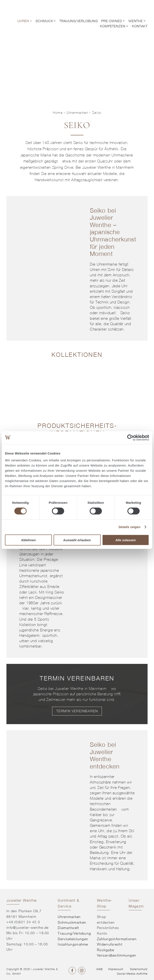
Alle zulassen (126, 540)
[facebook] (72, 971)
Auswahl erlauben (77, 540)
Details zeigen (129, 527)
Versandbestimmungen (117, 955)
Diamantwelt (68, 928)
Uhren (95, 270)
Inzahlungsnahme (73, 944)
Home (58, 113)
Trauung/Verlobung (74, 933)
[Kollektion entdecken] (23, 369)
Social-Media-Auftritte (132, 974)
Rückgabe (106, 950)
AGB (100, 969)
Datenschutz (139, 969)
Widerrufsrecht (110, 944)
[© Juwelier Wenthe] (22, 6)
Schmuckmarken (72, 922)
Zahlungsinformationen (117, 939)
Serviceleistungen (73, 939)
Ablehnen (28, 540)
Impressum (116, 969)
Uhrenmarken (77, 113)
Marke (46, 155)
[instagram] (82, 971)
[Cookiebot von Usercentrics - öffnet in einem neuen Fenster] (130, 438)
